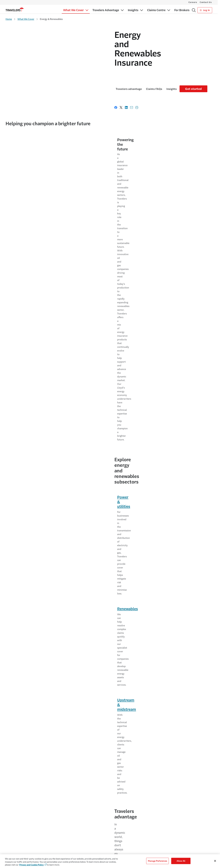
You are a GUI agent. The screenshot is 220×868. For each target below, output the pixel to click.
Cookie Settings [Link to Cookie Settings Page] (167, 830)
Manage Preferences (157, 861)
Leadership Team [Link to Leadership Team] (66, 842)
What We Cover (26, 19)
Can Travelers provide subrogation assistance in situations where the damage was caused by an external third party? (106, 530)
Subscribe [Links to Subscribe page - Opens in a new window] (201, 741)
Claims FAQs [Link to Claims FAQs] (45, 72)
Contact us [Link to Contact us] (49, 403)
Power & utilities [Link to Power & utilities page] (23, 225)
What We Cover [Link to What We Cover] (13, 824)
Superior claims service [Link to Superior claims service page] (25, 292)
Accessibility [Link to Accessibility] (165, 824)
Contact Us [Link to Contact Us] (119, 824)
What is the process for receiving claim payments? (90, 552)
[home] (15, 9)
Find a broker (25, 393)
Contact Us (206, 2)
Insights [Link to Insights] (63, 72)
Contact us (131, 381)
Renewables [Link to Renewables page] (89, 225)
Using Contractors (165, 688)
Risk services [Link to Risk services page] (17, 597)
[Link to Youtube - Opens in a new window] (211, 799)
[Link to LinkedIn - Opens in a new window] (206, 799)
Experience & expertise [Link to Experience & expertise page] (24, 282)
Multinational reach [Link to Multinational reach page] (22, 298)
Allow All (181, 861)
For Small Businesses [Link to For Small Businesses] (16, 830)
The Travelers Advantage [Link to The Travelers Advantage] (70, 824)
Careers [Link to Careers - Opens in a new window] (64, 835)
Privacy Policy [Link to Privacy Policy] (166, 842)
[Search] (194, 10)
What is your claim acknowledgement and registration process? (101, 469)
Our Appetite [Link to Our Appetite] (12, 842)
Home (9, 19)
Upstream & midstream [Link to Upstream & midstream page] (170, 225)
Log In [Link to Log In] (205, 10)
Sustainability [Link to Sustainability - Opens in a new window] (67, 848)
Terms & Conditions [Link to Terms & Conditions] (169, 848)
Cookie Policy (166, 836)
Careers (193, 2)
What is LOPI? (59, 488)
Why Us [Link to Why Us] (62, 830)
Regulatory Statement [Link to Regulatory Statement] (170, 854)
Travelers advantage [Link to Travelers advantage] (20, 72)
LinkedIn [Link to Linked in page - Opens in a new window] (59, 746)
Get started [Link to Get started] (198, 72)
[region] (110, 861)
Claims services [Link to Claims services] (125, 597)
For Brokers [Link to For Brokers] (11, 836)
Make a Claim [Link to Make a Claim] (120, 836)
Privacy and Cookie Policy (31, 865)
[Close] (215, 861)
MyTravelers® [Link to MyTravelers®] (120, 830)
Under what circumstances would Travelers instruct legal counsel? (104, 508)
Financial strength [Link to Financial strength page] (21, 276)
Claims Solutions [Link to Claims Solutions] (14, 848)
